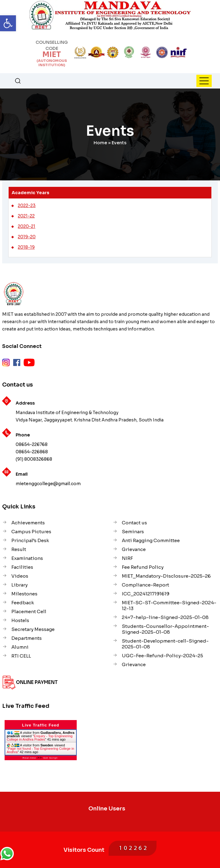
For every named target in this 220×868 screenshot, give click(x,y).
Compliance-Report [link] (145, 585)
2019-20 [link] (27, 237)
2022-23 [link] (27, 206)
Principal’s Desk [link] (30, 540)
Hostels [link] (20, 620)
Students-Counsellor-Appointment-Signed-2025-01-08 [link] (165, 629)
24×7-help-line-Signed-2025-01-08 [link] (165, 617)
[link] (8, 23)
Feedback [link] (23, 603)
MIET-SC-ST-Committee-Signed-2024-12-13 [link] (169, 606)
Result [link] (19, 549)
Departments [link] (27, 638)
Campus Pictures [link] (31, 532)
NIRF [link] (127, 558)
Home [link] (100, 143)
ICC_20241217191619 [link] (146, 594)
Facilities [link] (22, 567)
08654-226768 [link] (32, 444)
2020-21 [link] (27, 226)
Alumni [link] (20, 647)
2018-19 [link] (26, 247)
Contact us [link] (134, 523)
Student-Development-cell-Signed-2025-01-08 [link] (165, 644)
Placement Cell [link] (29, 611)
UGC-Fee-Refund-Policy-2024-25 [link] (162, 656)
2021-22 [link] (26, 216)
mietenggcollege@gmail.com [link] (48, 484)
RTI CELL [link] (21, 656)
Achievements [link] (28, 523)
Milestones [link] (24, 594)
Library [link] (19, 585)
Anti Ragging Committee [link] (151, 540)
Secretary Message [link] (33, 629)
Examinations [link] (27, 558)
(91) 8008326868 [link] (34, 459)
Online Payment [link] (37, 682)
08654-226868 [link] (32, 452)
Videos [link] (20, 576)
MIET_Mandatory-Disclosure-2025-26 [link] (166, 576)
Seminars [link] (133, 532)
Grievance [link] (134, 549)
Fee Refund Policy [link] (143, 567)
